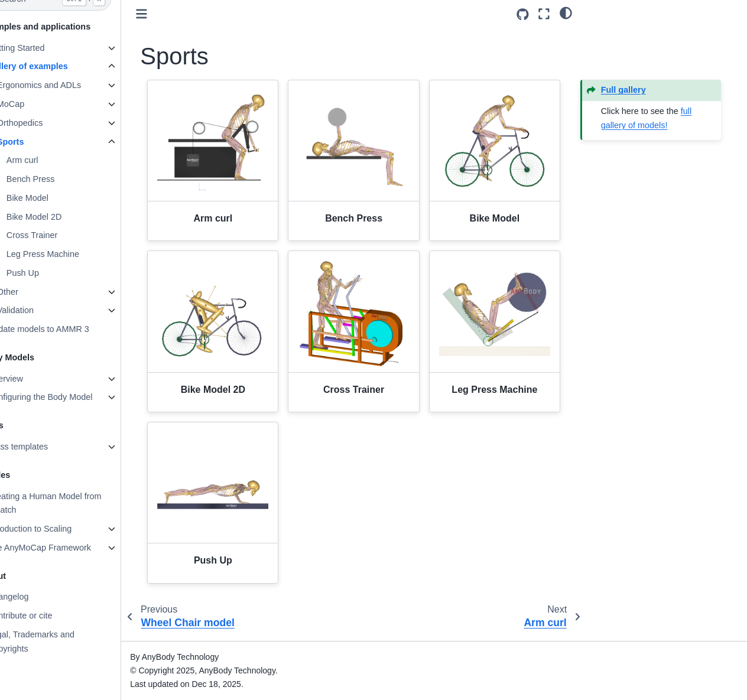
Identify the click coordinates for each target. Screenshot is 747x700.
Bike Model (55, 198)
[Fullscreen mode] (544, 14)
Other (35, 292)
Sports (38, 142)
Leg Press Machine (71, 254)
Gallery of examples (56, 66)
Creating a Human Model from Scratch (72, 503)
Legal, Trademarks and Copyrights (59, 642)
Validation (43, 310)
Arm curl (50, 160)
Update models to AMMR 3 (66, 329)
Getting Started (44, 48)
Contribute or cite (48, 616)
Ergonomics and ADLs (67, 85)
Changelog (36, 597)
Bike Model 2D (62, 217)
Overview (33, 379)
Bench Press (59, 179)
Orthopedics (48, 123)
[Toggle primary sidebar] (170, 14)
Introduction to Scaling (57, 529)
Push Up (51, 273)
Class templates (46, 447)
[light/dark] (566, 12)
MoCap (38, 104)
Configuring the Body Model (68, 397)
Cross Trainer (60, 235)
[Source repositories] (523, 14)
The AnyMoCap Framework (67, 548)
